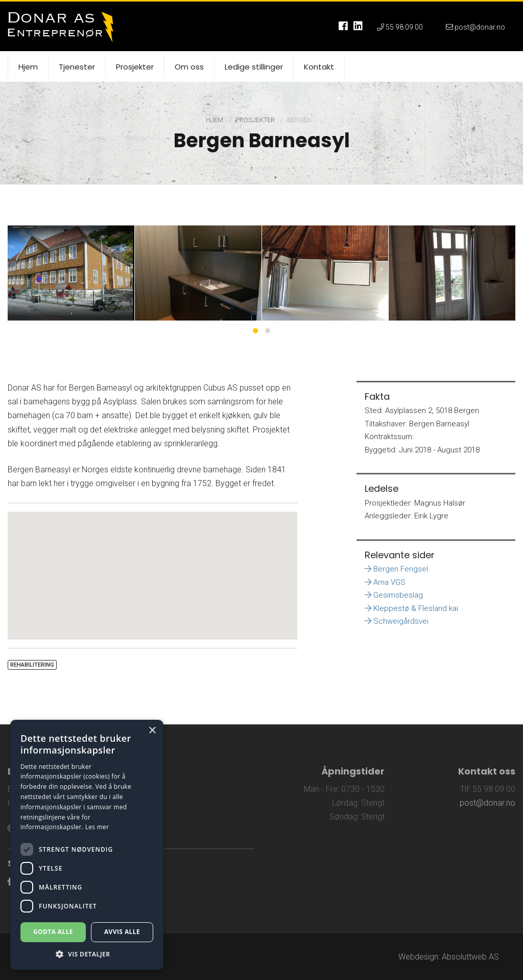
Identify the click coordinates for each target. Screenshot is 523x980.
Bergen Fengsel (396, 569)
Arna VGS (385, 582)
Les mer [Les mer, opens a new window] (97, 827)
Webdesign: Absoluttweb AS (449, 957)
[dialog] (87, 845)
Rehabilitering (32, 665)
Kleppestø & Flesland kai (411, 608)
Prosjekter (256, 120)
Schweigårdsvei (397, 621)
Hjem (215, 120)
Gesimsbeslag (394, 595)
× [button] (152, 731)
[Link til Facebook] (10, 882)
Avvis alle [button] (122, 932)
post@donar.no (488, 803)
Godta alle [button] (53, 932)
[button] (153, 566)
